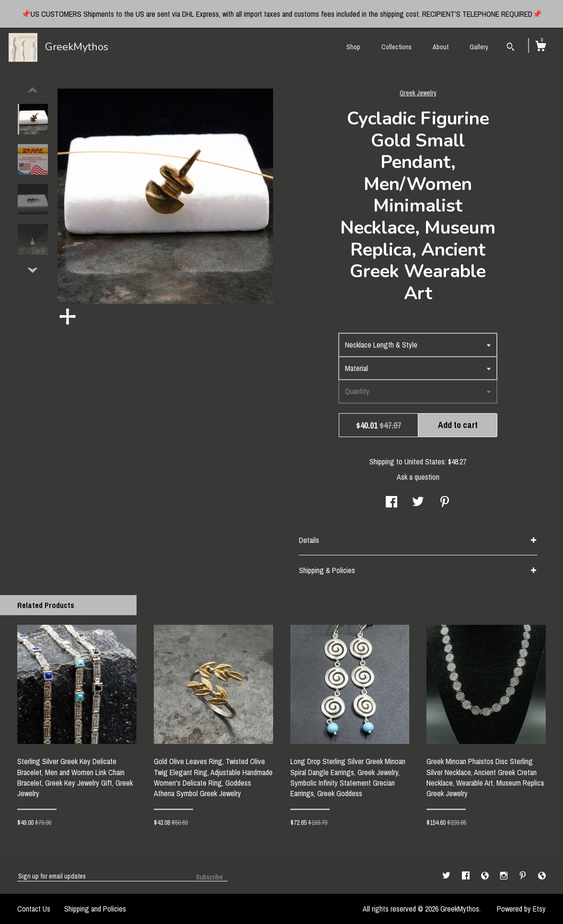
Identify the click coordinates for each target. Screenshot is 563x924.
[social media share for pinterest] (445, 503)
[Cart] (540, 47)
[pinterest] (524, 876)
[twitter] (447, 876)
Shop (353, 47)
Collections (396, 47)
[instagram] (505, 876)
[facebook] (467, 876)
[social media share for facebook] (391, 503)
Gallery (479, 47)
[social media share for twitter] (418, 503)
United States (425, 462)
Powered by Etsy (521, 909)
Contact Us (34, 909)
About (441, 47)
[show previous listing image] (33, 90)
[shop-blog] (486, 876)
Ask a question (418, 477)
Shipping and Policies (95, 909)
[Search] (511, 48)
